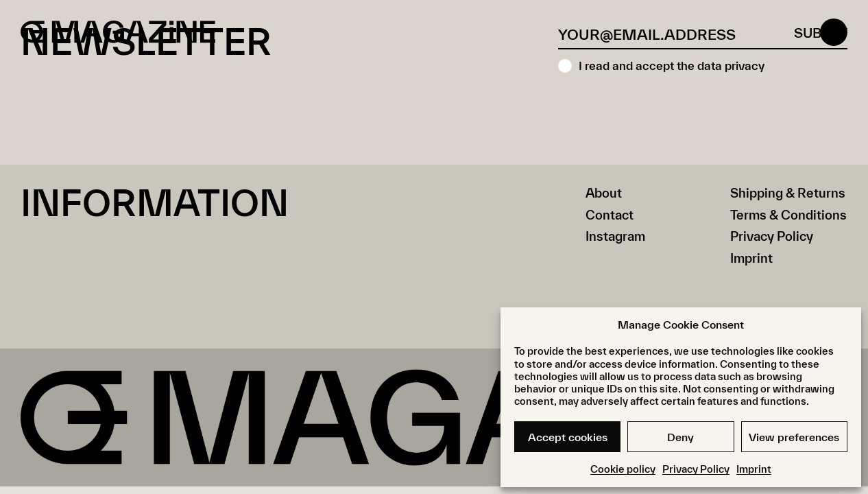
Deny (680, 437)
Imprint (754, 469)
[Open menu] (834, 34)
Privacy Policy (696, 469)
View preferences (794, 437)
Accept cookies (568, 437)
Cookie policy (623, 469)
